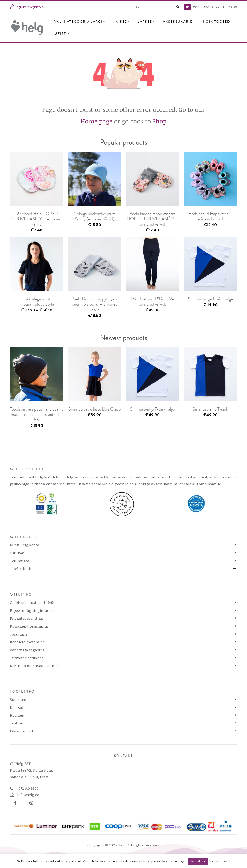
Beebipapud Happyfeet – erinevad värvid (210, 216)
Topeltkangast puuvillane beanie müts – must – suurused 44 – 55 (37, 414)
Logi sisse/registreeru (29, 7)
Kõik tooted (217, 22)
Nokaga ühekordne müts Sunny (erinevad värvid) (95, 216)
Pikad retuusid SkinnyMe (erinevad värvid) (153, 302)
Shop (159, 121)
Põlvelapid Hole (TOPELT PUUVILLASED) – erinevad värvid (37, 219)
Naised (122, 22)
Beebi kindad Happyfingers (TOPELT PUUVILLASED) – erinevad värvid (152, 219)
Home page (96, 121)
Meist (62, 34)
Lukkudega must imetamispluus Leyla (37, 302)
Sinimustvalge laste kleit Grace (95, 409)
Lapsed (147, 22)
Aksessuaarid (179, 22)
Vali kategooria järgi (80, 22)
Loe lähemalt (220, 861)
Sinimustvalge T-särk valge (210, 299)
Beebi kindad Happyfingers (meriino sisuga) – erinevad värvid (95, 304)
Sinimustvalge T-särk (210, 409)
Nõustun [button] (198, 861)
